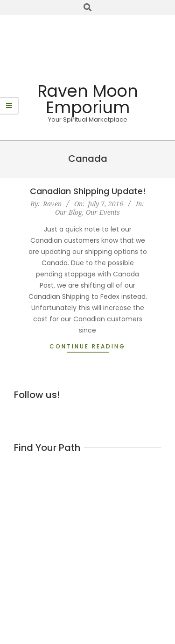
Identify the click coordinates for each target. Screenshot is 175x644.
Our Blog (69, 212)
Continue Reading (87, 346)
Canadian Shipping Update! (88, 191)
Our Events (103, 212)
